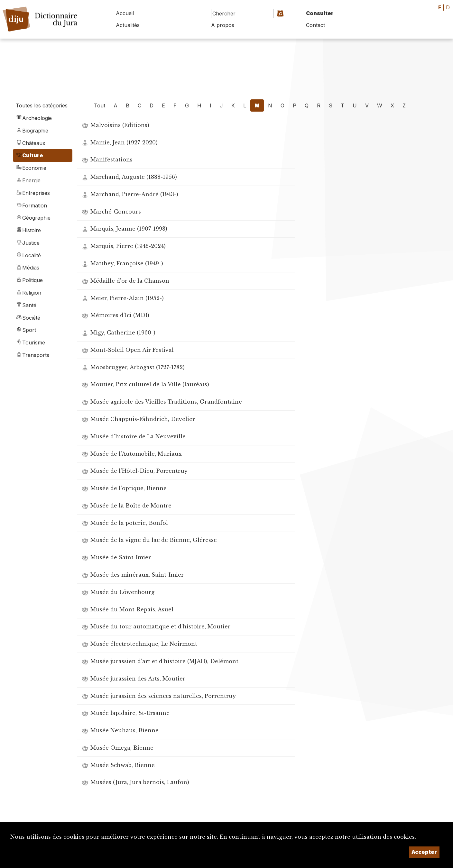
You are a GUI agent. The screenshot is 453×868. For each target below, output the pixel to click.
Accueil (125, 13)
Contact (315, 25)
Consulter (320, 13)
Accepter (424, 852)
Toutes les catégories (42, 105)
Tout (100, 105)
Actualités (128, 25)
